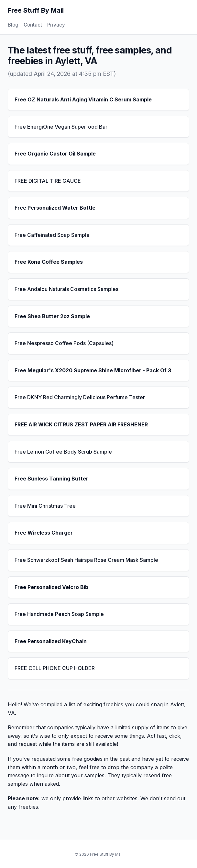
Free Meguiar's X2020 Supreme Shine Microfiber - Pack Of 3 (93, 370)
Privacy (56, 25)
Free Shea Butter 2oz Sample (52, 316)
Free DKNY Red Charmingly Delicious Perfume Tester (80, 397)
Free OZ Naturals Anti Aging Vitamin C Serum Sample (83, 99)
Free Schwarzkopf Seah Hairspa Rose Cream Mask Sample (86, 560)
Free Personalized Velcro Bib (51, 587)
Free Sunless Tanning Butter (51, 479)
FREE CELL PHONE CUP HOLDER (55, 668)
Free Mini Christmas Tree (45, 506)
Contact (33, 25)
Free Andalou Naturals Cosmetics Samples (66, 289)
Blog (13, 25)
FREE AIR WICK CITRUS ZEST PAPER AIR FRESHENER (81, 424)
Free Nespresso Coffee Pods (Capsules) (64, 343)
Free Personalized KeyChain (51, 641)
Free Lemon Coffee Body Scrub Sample (63, 452)
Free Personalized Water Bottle (55, 208)
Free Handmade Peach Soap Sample (59, 614)
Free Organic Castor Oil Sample (55, 154)
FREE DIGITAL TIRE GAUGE (48, 181)
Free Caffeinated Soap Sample (52, 235)
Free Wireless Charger (44, 533)
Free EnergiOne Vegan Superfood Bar (61, 127)
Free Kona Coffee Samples (49, 262)
